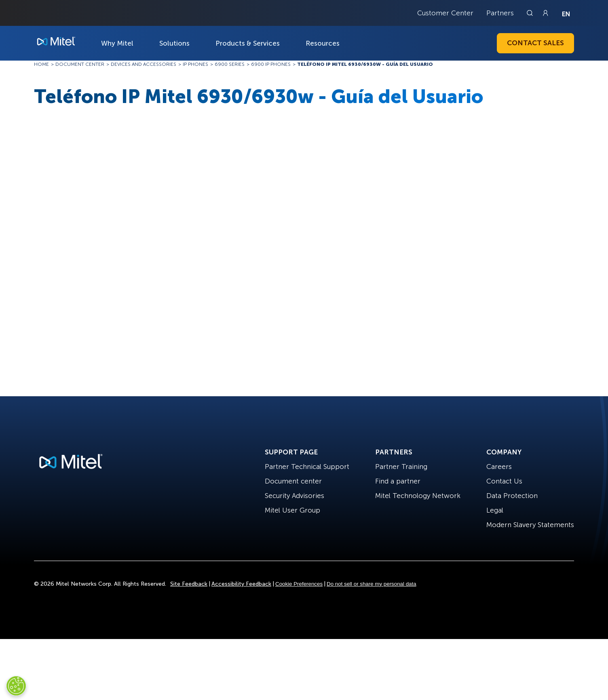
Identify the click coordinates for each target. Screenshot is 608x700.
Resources (323, 43)
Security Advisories (294, 496)
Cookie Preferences (299, 584)
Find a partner (398, 481)
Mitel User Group (292, 510)
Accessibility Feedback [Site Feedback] (241, 584)
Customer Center (445, 13)
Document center (293, 481)
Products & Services (248, 43)
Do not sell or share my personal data (372, 584)
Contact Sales (535, 43)
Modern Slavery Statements (530, 525)
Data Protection (512, 496)
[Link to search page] (531, 13)
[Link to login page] (545, 13)
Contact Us (504, 481)
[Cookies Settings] (16, 686)
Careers (499, 467)
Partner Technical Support (307, 467)
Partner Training (401, 467)
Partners (500, 13)
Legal (495, 510)
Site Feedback (189, 584)
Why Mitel (117, 43)
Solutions (174, 43)
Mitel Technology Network (418, 496)
